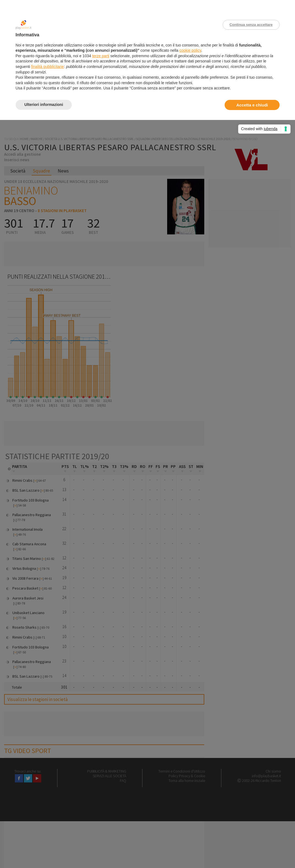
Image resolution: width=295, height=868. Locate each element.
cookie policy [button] (190, 50)
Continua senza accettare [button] (251, 25)
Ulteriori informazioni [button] (44, 105)
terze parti (101, 56)
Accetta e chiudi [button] (252, 105)
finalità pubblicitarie (47, 67)
